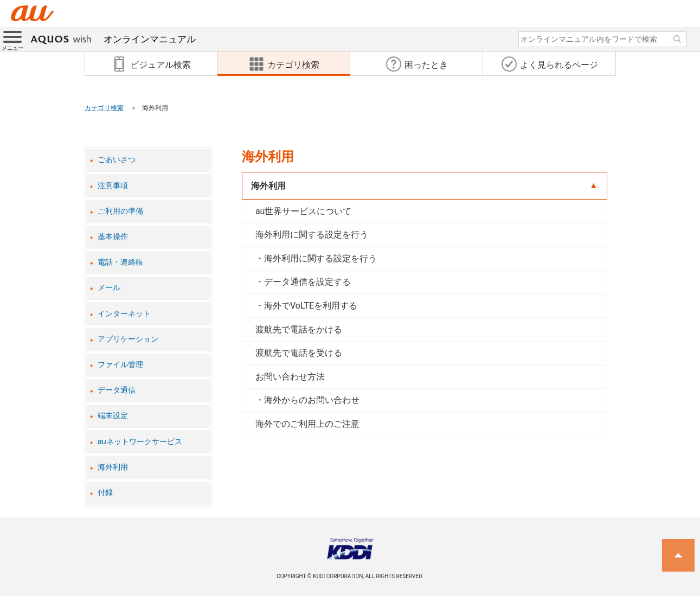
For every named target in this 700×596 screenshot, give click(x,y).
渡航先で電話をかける (299, 329)
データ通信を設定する (307, 282)
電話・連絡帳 (120, 262)
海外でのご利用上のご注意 (307, 424)
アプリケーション (128, 339)
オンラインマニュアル (113, 39)
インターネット (124, 314)
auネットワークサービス (140, 442)
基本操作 (113, 237)
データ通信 (117, 390)
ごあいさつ (117, 160)
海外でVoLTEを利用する (311, 306)
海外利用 (113, 467)
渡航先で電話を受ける (299, 353)
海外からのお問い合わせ (312, 400)
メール (109, 288)
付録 (105, 493)
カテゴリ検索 (104, 108)
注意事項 (113, 186)
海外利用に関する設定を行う (312, 235)
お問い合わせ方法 (290, 377)
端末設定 (113, 416)
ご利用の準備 (120, 211)
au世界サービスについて (304, 211)
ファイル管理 (120, 365)
